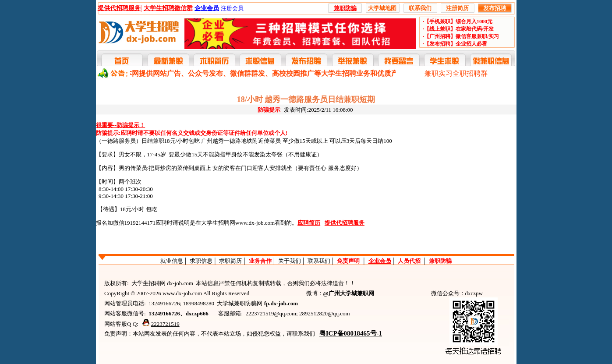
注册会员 (232, 8)
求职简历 (230, 261)
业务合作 (260, 261)
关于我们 (290, 261)
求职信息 (201, 261)
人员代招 (409, 261)
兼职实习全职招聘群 (456, 73)
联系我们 (319, 261)
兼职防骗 (440, 261)
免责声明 (348, 261)
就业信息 (172, 261)
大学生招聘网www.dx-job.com (238, 223)
